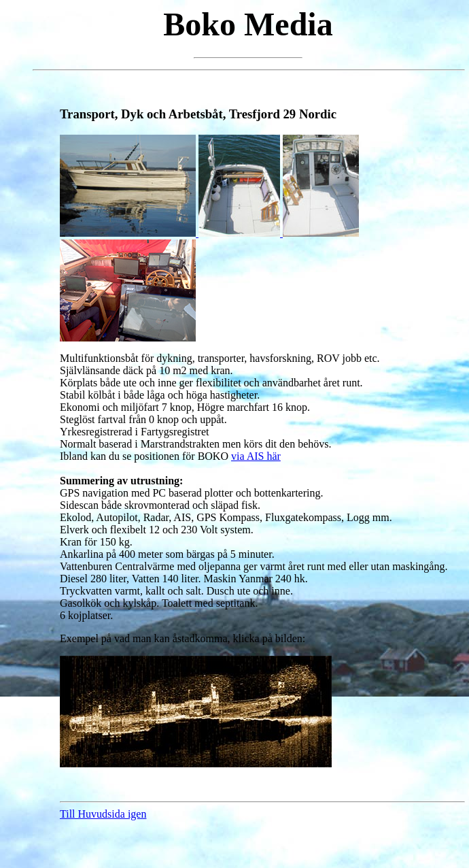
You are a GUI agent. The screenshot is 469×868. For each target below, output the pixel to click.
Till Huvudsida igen (103, 814)
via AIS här (256, 456)
